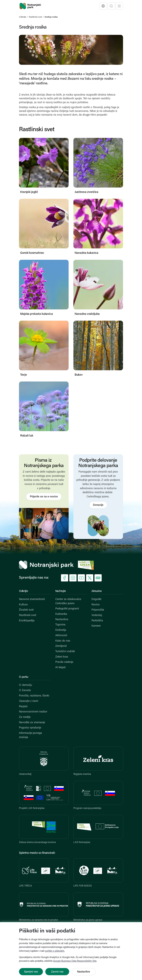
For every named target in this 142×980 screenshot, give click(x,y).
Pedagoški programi (67, 609)
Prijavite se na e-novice (44, 497)
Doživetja (61, 630)
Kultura (23, 605)
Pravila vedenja (64, 662)
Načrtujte (61, 591)
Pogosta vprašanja (30, 728)
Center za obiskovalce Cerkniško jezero (68, 601)
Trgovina (60, 625)
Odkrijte (23, 17)
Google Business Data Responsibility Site (75, 961)
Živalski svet (26, 610)
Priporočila (98, 610)
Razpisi (23, 707)
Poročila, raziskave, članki (34, 696)
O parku (24, 677)
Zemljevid (61, 646)
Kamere (96, 626)
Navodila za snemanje (32, 723)
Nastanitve (62, 620)
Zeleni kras (62, 657)
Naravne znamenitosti (32, 599)
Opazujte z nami (29, 701)
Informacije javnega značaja (30, 735)
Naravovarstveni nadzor (33, 712)
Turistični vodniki (65, 652)
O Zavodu (25, 690)
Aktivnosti (61, 636)
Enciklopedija (27, 621)
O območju (25, 685)
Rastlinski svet (35, 17)
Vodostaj (97, 615)
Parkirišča (97, 621)
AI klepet (60, 668)
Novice (96, 605)
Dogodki (96, 599)
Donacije (98, 505)
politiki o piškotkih (55, 951)
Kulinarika (61, 614)
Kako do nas (63, 641)
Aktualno (97, 591)
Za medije (25, 717)
